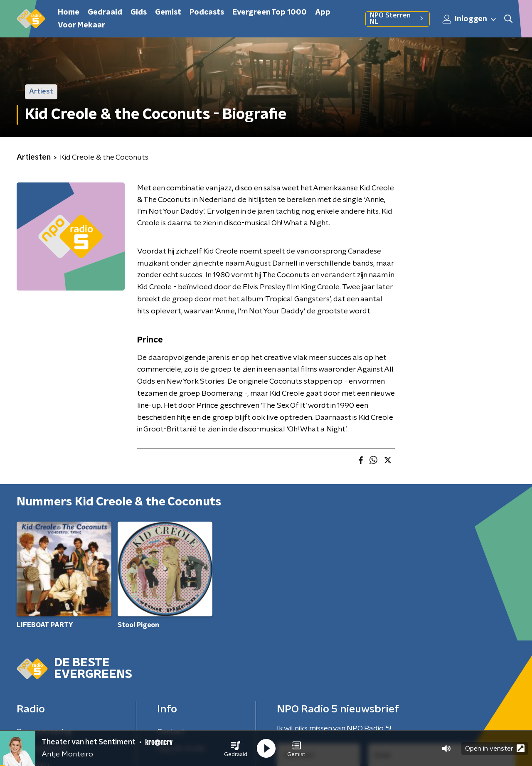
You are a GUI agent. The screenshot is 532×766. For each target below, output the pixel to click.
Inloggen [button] (470, 19)
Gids (139, 12)
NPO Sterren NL (398, 19)
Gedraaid (105, 12)
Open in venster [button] (495, 748)
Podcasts (207, 12)
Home (69, 12)
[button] (236, 749)
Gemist (168, 12)
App (323, 12)
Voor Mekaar (81, 25)
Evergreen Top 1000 (270, 12)
